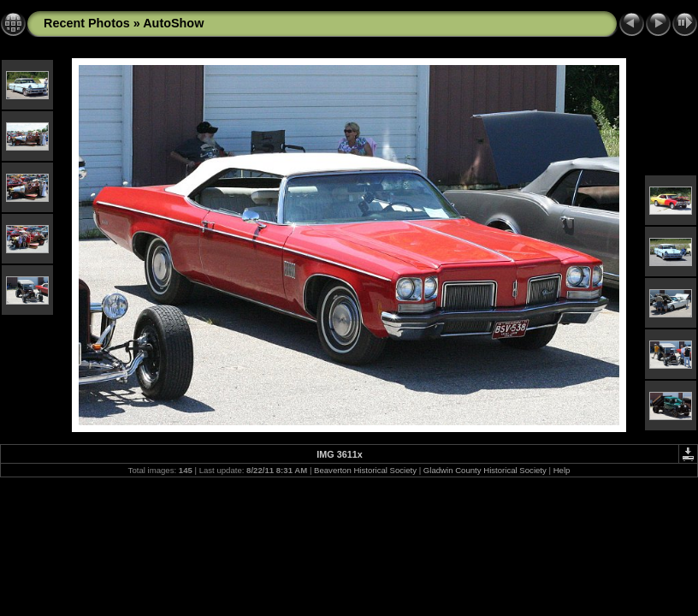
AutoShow (173, 23)
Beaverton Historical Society (365, 470)
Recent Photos (87, 23)
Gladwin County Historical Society (485, 470)
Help (562, 470)
